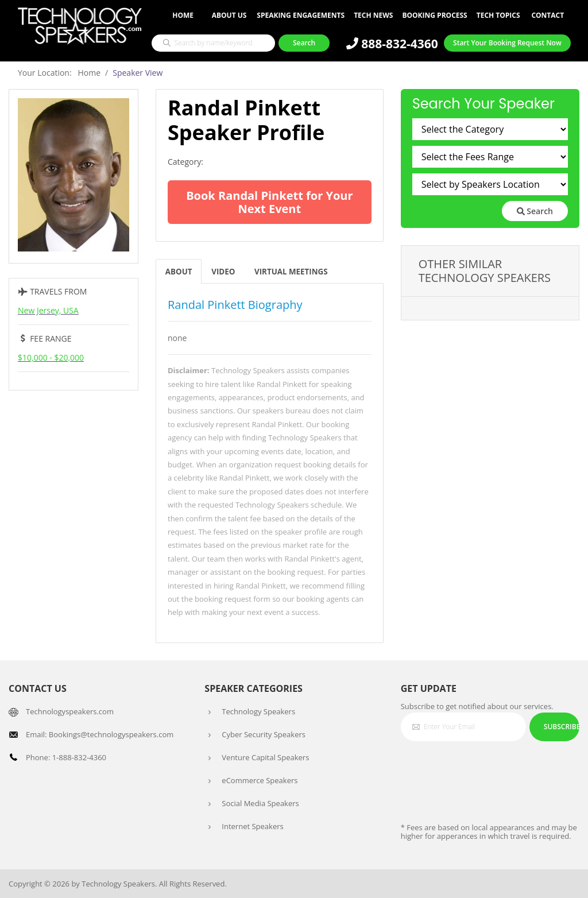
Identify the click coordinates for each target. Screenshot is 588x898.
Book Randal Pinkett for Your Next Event (269, 202)
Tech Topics (498, 15)
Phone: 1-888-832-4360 (66, 757)
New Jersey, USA (48, 310)
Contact (548, 15)
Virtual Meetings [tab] (296, 271)
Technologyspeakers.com (70, 711)
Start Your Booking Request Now (507, 43)
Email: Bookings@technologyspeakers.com (100, 734)
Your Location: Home (59, 73)
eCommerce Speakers (260, 780)
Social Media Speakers (260, 803)
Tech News (373, 15)
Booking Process (434, 15)
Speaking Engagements (301, 15)
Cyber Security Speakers (264, 734)
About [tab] (179, 271)
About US (229, 15)
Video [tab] (225, 271)
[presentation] (488, 772)
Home (183, 15)
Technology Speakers (258, 711)
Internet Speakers (252, 826)
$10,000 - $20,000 (51, 357)
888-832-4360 (392, 44)
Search (535, 211)
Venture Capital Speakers (265, 757)
